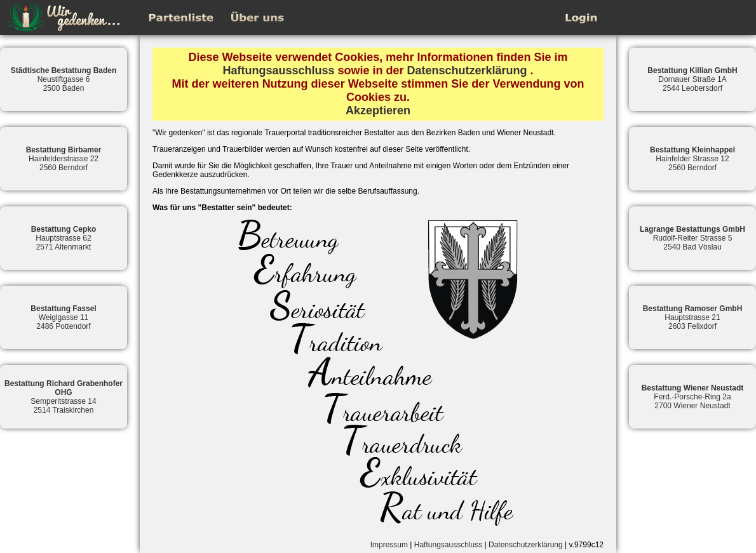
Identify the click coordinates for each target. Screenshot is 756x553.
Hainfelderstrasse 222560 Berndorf (64, 159)
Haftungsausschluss (278, 70)
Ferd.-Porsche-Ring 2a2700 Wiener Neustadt (693, 397)
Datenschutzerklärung (467, 70)
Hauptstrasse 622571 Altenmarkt (64, 238)
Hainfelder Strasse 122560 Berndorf (692, 159)
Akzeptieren (378, 110)
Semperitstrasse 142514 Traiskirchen (64, 397)
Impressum (389, 545)
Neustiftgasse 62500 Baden (64, 79)
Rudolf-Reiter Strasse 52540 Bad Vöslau (692, 238)
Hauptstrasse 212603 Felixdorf (693, 317)
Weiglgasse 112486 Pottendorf (63, 317)
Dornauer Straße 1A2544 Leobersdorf (692, 79)
